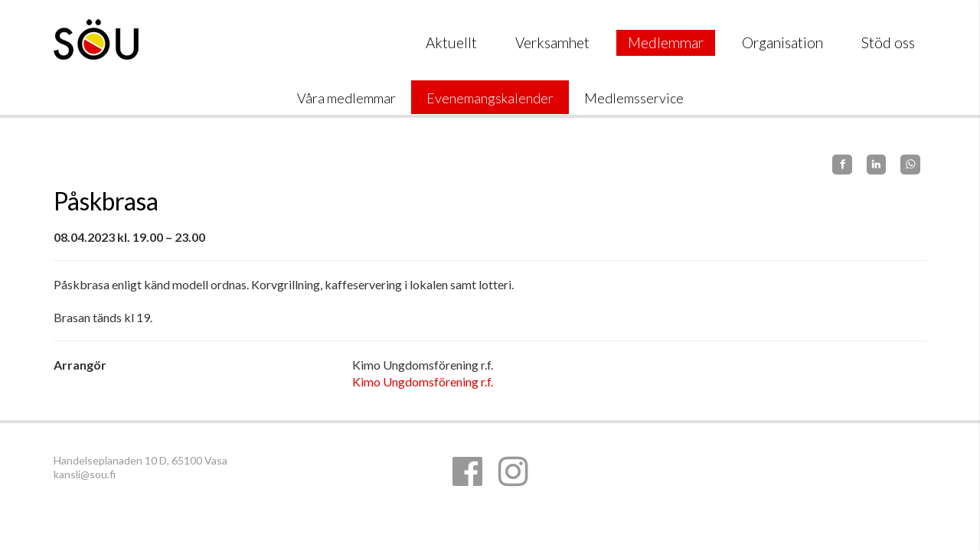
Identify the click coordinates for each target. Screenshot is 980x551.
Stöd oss (888, 42)
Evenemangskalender (490, 98)
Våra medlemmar (346, 98)
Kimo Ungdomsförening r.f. (423, 381)
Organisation (782, 42)
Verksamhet (552, 42)
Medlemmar (666, 42)
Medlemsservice (634, 98)
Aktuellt (451, 42)
